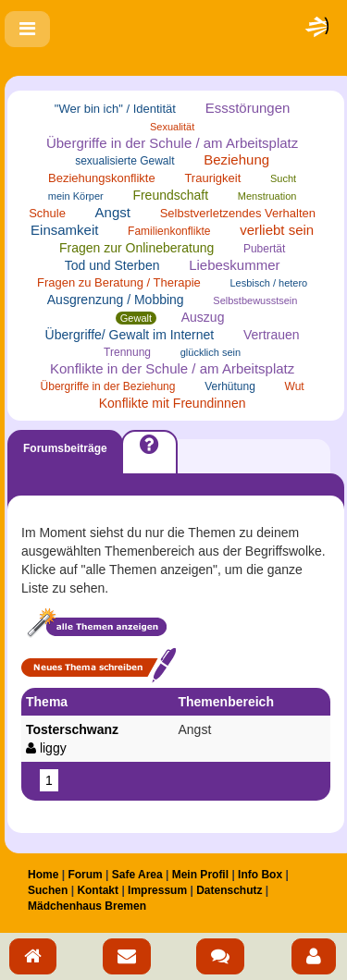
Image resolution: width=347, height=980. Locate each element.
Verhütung (230, 386)
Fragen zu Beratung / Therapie (119, 282)
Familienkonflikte (169, 231)
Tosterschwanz (97, 740)
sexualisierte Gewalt (124, 161)
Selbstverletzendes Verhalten (238, 213)
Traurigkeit (212, 178)
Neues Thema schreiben (99, 665)
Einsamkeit (64, 230)
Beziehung (236, 159)
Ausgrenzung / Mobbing (116, 300)
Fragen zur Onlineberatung (136, 248)
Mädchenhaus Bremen (87, 906)
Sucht (283, 178)
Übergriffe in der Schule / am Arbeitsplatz (172, 143)
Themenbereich (225, 702)
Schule (47, 213)
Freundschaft (170, 195)
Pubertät (264, 249)
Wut (295, 386)
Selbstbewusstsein (255, 300)
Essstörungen (248, 108)
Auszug (203, 317)
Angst (113, 212)
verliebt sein (277, 230)
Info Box (260, 875)
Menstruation (267, 196)
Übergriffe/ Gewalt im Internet (130, 335)
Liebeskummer (234, 265)
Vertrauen (272, 335)
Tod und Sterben (112, 265)
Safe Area (137, 875)
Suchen (48, 890)
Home (43, 875)
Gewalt (136, 318)
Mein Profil (200, 875)
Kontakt (98, 890)
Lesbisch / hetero (268, 283)
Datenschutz (229, 890)
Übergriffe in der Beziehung (108, 386)
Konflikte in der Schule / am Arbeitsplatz (172, 368)
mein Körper (76, 196)
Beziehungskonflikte (102, 178)
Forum (85, 875)
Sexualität (172, 127)
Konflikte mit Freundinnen (173, 403)
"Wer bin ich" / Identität (115, 109)
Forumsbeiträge (65, 448)
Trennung (127, 352)
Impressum (157, 890)
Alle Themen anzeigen (95, 625)
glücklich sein (211, 352)
